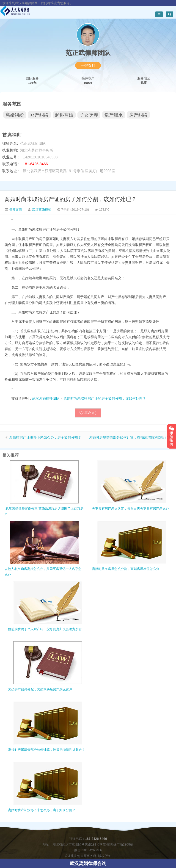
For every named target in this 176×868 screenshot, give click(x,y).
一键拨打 (88, 65)
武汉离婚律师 (42, 210)
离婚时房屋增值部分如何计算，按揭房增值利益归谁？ (130, 437)
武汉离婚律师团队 (46, 398)
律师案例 (15, 210)
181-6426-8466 (96, 839)
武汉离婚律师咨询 (88, 863)
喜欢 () (88, 413)
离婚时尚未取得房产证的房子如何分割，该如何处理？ (71, 199)
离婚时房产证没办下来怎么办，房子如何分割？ (45, 437)
